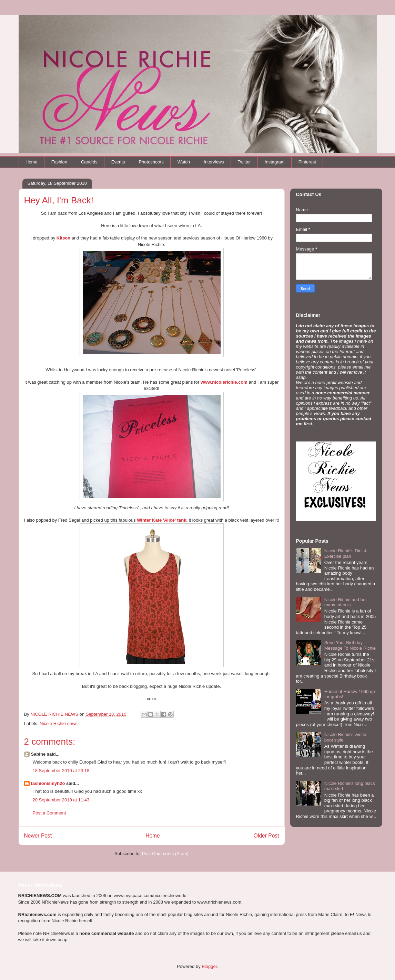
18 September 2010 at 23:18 (61, 771)
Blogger (209, 966)
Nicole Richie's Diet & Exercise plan (346, 553)
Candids (89, 162)
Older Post (266, 836)
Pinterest (307, 162)
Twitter (244, 162)
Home (32, 162)
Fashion (59, 162)
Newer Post (38, 836)
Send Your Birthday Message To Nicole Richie (350, 645)
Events (118, 162)
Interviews (214, 162)
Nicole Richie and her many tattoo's (346, 602)
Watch (184, 162)
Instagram (275, 162)
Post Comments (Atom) (165, 854)
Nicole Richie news (59, 723)
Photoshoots (151, 162)
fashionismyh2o (48, 783)
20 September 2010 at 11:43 (61, 800)
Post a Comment (49, 813)
